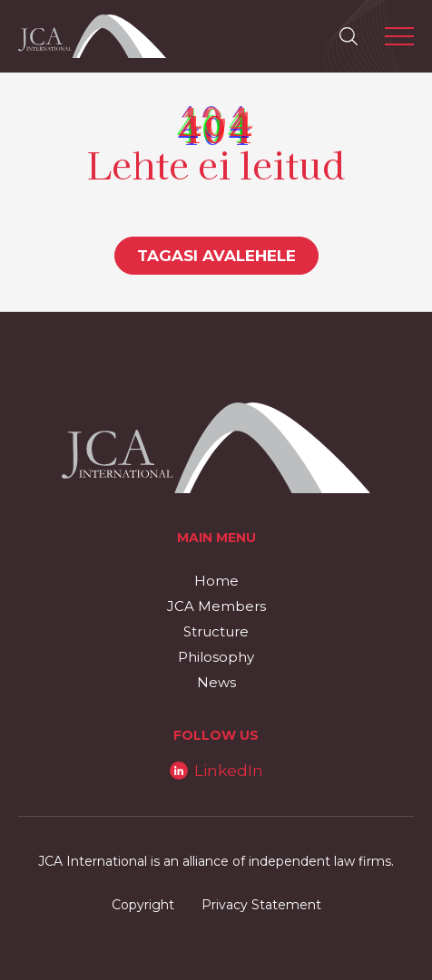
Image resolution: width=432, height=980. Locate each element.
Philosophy (216, 657)
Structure (216, 631)
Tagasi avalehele (216, 256)
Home (216, 581)
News (216, 682)
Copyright (143, 905)
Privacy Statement (261, 905)
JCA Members (216, 606)
